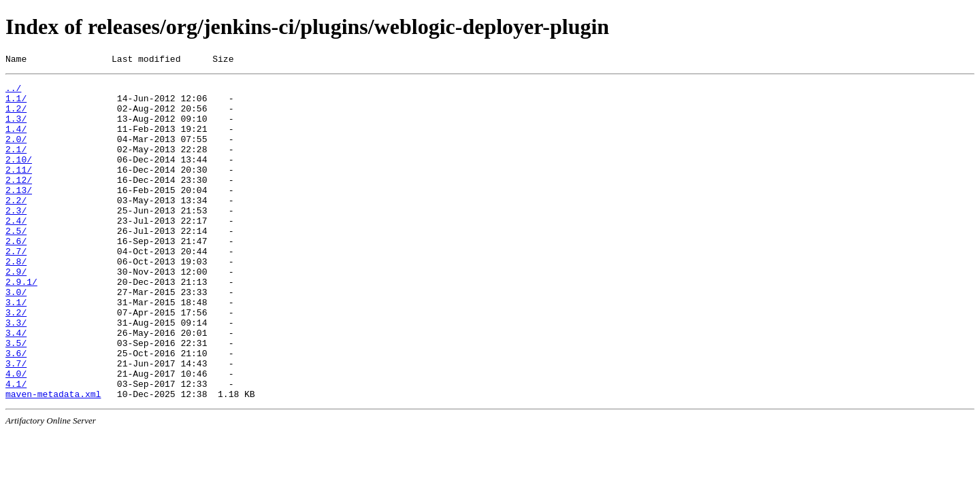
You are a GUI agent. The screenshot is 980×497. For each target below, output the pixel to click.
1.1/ (16, 104)
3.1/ (16, 349)
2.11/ (19, 190)
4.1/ (16, 447)
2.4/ (16, 251)
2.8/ (16, 300)
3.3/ (16, 373)
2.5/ (16, 263)
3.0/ (16, 337)
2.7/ (16, 288)
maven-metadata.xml (53, 459)
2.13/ (19, 214)
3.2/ (16, 361)
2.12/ (19, 202)
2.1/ (16, 165)
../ (13, 92)
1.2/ (16, 116)
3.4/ (16, 385)
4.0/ (16, 434)
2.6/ (16, 275)
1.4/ (16, 141)
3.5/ (16, 398)
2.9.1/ (21, 324)
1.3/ (16, 128)
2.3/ (16, 239)
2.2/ (16, 226)
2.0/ (16, 153)
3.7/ (16, 422)
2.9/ (16, 312)
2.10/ (19, 177)
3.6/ (16, 410)
